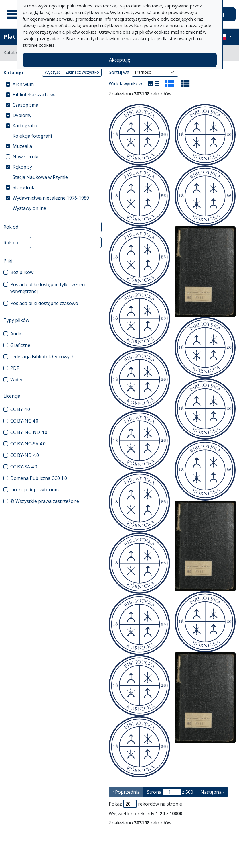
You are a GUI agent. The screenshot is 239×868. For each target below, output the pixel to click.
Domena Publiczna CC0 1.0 (39, 478)
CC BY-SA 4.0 (24, 467)
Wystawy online (29, 208)
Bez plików (22, 272)
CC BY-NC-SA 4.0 (28, 444)
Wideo (17, 380)
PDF (15, 368)
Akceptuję (120, 60)
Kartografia (25, 126)
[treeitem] (53, 84)
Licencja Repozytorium (34, 490)
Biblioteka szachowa (34, 95)
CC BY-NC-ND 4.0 (29, 432)
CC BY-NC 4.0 (24, 421)
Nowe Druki (25, 157)
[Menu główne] (14, 14)
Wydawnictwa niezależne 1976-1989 (51, 198)
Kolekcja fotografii (32, 136)
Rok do (11, 243)
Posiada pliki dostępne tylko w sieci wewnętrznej (48, 288)
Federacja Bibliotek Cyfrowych (42, 357)
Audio (16, 334)
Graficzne (20, 345)
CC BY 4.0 (20, 409)
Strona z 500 (170, 792)
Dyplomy (22, 115)
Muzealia (22, 146)
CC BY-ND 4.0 (25, 455)
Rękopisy (22, 167)
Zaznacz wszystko (82, 72)
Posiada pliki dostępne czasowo (44, 303)
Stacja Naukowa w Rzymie (40, 177)
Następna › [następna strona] (212, 792)
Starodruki (24, 187)
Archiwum (23, 84)
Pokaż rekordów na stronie (145, 804)
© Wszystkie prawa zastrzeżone (45, 501)
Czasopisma (25, 105)
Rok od (11, 227)
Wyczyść (53, 72)
